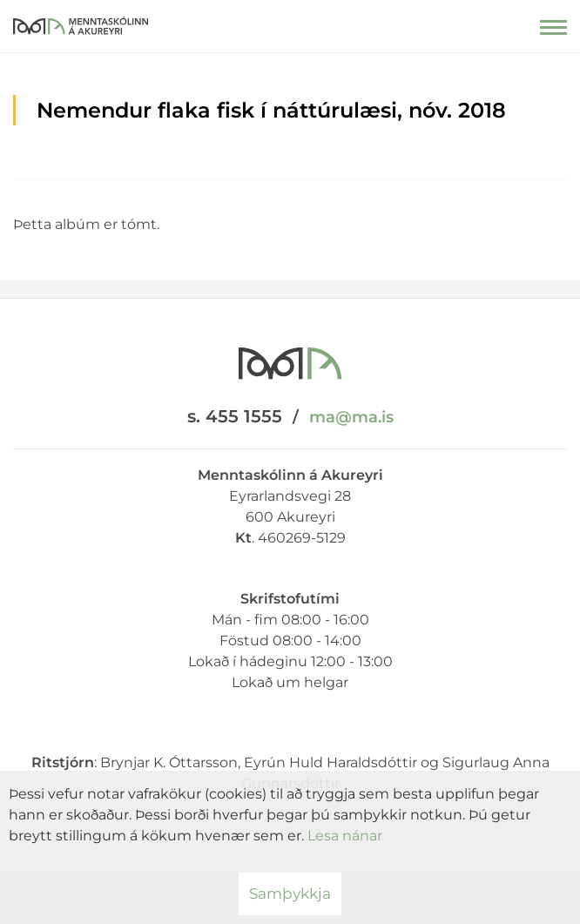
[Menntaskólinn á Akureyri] (81, 22)
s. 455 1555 (235, 416)
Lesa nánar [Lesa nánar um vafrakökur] (345, 836)
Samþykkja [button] (290, 894)
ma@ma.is (351, 417)
